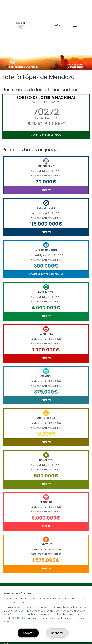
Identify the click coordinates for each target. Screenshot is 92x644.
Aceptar (28, 633)
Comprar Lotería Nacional (46, 274)
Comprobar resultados (46, 135)
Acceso (62, 25)
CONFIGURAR (19, 618)
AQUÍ (7, 622)
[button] (7, 67)
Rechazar (57, 633)
